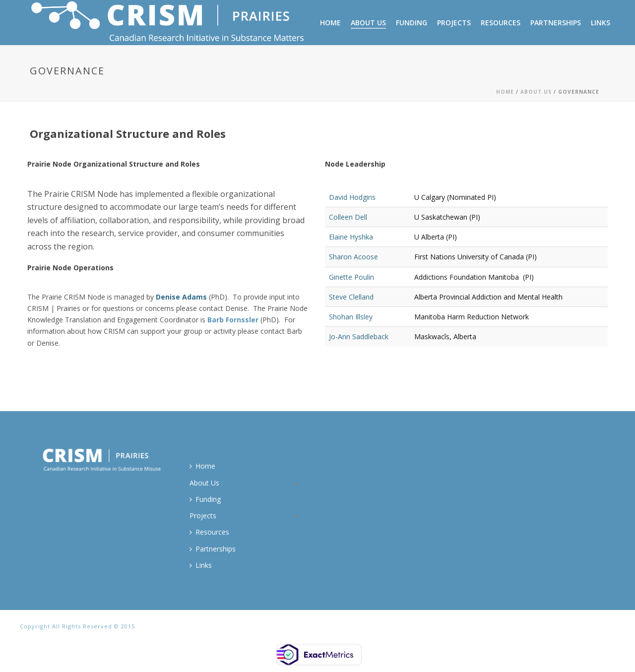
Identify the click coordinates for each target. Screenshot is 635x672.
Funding (412, 23)
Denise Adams (181, 297)
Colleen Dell (348, 217)
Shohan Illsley (351, 317)
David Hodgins (352, 197)
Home (330, 23)
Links (601, 23)
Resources (501, 23)
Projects (454, 23)
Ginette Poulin (351, 277)
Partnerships (556, 23)
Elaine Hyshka (351, 237)
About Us (368, 23)
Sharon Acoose (353, 257)
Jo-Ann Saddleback (359, 336)
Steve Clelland (351, 297)
